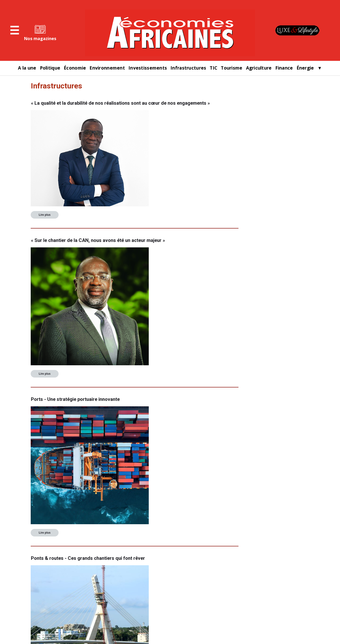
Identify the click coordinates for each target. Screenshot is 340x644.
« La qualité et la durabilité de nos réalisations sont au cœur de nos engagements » (120, 103)
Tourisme (232, 68)
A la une (27, 68)
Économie (75, 68)
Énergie (305, 68)
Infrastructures (188, 68)
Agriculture (259, 68)
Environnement (107, 68)
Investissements (148, 68)
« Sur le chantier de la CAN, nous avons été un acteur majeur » (98, 240)
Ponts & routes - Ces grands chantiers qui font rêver (88, 558)
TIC (213, 68)
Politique (50, 68)
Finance (284, 68)
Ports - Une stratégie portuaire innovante (75, 399)
